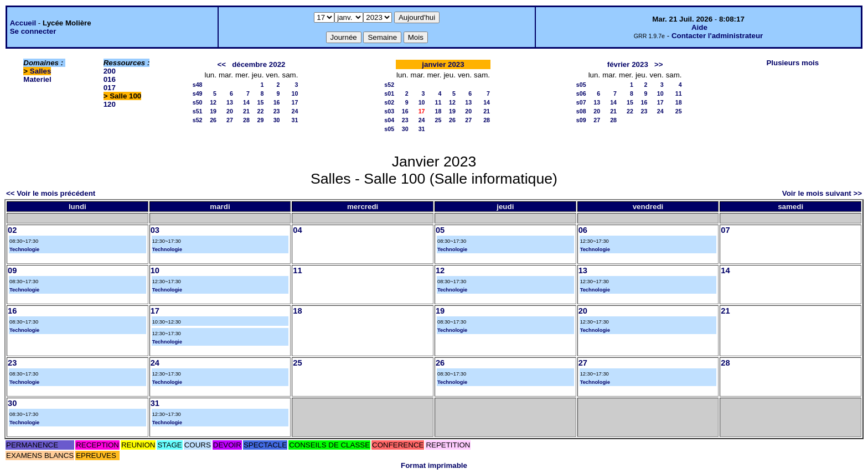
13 (230, 102)
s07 (581, 102)
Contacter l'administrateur (717, 36)
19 (213, 111)
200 (110, 71)
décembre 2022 (259, 64)
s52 (198, 120)
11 (438, 102)
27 (230, 120)
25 (438, 120)
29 (260, 120)
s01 (389, 93)
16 (277, 102)
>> (659, 64)
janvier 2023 (443, 64)
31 (295, 120)
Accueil (23, 23)
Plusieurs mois (792, 63)
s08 (581, 111)
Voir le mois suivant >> (822, 193)
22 (260, 111)
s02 (389, 102)
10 (295, 93)
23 (277, 111)
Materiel (37, 79)
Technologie (24, 249)
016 (110, 79)
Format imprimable (434, 465)
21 (246, 111)
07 (725, 230)
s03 (389, 111)
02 (12, 230)
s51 (198, 111)
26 (213, 120)
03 (155, 230)
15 (260, 102)
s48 (198, 85)
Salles (41, 71)
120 (110, 104)
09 (12, 270)
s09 (581, 120)
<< (221, 64)
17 (295, 102)
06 (583, 230)
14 (246, 102)
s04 (389, 120)
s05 (389, 129)
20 (230, 111)
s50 (198, 102)
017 (110, 88)
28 (246, 120)
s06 (581, 93)
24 (295, 111)
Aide (699, 27)
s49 (198, 93)
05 (440, 230)
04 (297, 230)
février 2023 (628, 64)
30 (277, 120)
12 (213, 102)
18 (438, 111)
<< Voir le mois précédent (51, 193)
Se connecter (33, 31)
